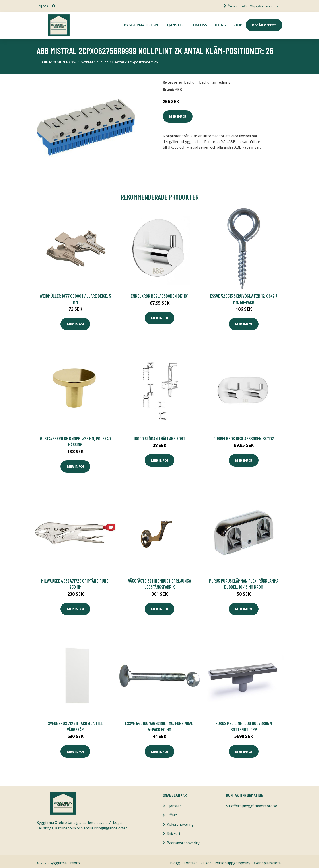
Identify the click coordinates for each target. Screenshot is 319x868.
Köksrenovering (180, 821)
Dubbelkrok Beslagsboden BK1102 (244, 435)
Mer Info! (178, 113)
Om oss (200, 23)
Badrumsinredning (215, 79)
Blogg (220, 23)
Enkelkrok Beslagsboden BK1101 (159, 293)
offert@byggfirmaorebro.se (259, 6)
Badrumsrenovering (184, 840)
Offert (172, 812)
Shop (237, 23)
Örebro (230, 6)
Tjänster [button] (175, 23)
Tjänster (174, 803)
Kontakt (190, 860)
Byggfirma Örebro (142, 23)
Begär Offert (264, 23)
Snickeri (173, 830)
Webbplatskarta (267, 860)
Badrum (191, 79)
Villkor (206, 860)
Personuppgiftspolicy (232, 860)
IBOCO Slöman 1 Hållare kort (159, 435)
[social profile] (54, 6)
